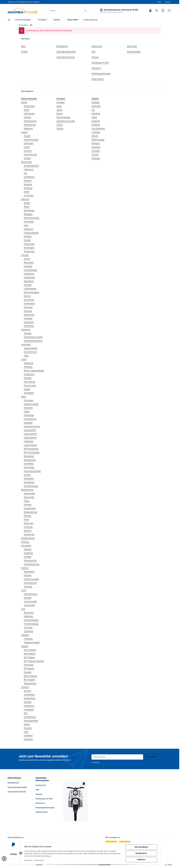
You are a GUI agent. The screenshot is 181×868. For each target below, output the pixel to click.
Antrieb (24, 102)
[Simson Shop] (23, 10)
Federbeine (26, 330)
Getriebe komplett (31, 404)
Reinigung (96, 143)
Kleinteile (28, 181)
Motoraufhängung (31, 292)
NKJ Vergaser (29, 680)
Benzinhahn (29, 613)
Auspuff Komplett (31, 140)
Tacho (24, 590)
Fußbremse (29, 169)
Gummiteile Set (30, 352)
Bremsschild (29, 497)
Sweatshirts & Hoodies (66, 121)
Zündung (25, 687)
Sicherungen (29, 248)
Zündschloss (29, 251)
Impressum (29, 860)
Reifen (27, 519)
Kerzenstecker (30, 698)
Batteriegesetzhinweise (45, 808)
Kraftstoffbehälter (31, 620)
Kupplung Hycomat (32, 426)
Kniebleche (28, 553)
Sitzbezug (28, 587)
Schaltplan (96, 147)
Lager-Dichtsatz (30, 445)
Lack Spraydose (98, 128)
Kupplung (28, 184)
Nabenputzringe (30, 512)
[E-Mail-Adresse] (117, 757)
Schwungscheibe (31, 721)
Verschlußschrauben (32, 471)
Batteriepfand (13, 783)
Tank (23, 609)
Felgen (27, 501)
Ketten (27, 110)
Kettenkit (28, 117)
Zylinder (27, 475)
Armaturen (28, 367)
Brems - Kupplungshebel (34, 371)
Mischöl (95, 136)
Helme (94, 117)
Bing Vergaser (30, 654)
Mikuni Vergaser (31, 676)
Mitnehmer (28, 128)
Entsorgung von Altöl (44, 799)
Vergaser (25, 646)
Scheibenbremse (28, 538)
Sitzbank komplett (31, 579)
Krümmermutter (30, 155)
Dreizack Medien (105, 865)
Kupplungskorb (30, 438)
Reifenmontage (98, 140)
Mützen (59, 114)
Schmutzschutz (30, 560)
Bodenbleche (29, 572)
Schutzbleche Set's (32, 564)
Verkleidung (29, 326)
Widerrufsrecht (42, 812)
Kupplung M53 (30, 430)
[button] (150, 10)
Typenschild (29, 322)
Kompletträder (30, 508)
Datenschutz (39, 860)
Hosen (59, 106)
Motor (24, 397)
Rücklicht (28, 236)
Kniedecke (96, 125)
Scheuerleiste (29, 303)
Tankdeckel (29, 631)
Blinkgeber (28, 214)
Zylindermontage (31, 486)
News (159, 2)
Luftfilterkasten (30, 289)
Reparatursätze (30, 683)
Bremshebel (29, 263)
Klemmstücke (29, 382)
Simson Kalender (63, 117)
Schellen (27, 158)
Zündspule (28, 739)
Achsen (27, 259)
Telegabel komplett (32, 642)
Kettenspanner (30, 125)
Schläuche (28, 527)
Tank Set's (28, 627)
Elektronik (25, 199)
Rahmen (27, 296)
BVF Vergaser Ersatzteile (34, 661)
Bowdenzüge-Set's (31, 166)
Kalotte (27, 147)
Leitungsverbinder (31, 233)
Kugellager (28, 423)
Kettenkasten (29, 114)
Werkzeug (96, 158)
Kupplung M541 (30, 434)
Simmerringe (29, 467)
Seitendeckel (29, 315)
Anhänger (96, 102)
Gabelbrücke (29, 274)
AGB (37, 790)
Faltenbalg (28, 639)
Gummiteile (26, 344)
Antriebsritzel (29, 106)
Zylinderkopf (29, 482)
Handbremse (29, 177)
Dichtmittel (96, 106)
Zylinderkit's (29, 479)
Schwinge (28, 311)
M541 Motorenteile (32, 452)
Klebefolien (28, 616)
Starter (27, 192)
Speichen (28, 531)
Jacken (59, 110)
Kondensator (29, 706)
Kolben (27, 411)
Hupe (26, 225)
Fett (93, 110)
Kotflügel (28, 557)
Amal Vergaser (30, 650)
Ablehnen (141, 860)
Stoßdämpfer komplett (33, 337)
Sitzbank (25, 568)
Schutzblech (26, 546)
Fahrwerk (25, 255)
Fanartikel (60, 102)
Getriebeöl (96, 114)
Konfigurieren (141, 853)
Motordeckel (29, 456)
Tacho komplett (30, 601)
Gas (26, 173)
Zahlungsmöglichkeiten (17, 787)
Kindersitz (96, 121)
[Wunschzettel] (163, 10)
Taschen (60, 128)
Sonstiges (96, 151)
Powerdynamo (30, 717)
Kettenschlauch (30, 121)
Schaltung (28, 188)
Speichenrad (29, 534)
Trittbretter (28, 318)
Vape (26, 732)
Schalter (27, 240)
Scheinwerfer (29, 244)
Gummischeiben (31, 348)
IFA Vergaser (29, 668)
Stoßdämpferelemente (33, 341)
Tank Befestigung (31, 624)
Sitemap (39, 794)
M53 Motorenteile (31, 449)
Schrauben (28, 307)
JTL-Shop (168, 865)
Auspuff (24, 132)
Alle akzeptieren (141, 847)
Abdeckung (28, 363)
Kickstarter (28, 408)
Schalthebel (29, 464)
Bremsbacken (29, 493)
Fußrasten (28, 266)
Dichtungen (29, 143)
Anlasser (27, 691)
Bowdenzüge (26, 162)
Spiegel (27, 389)
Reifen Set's (29, 523)
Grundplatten (29, 695)
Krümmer (28, 151)
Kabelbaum (29, 229)
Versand (39, 865)
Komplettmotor (30, 419)
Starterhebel (29, 393)
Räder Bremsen (27, 490)
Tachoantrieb (29, 605)
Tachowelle (29, 195)
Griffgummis (29, 374)
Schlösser (25, 542)
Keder (26, 356)
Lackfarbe (96, 132)
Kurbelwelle (29, 441)
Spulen (27, 724)
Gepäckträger (29, 277)
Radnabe (28, 516)
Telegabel (25, 635)
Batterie (27, 203)
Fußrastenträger (30, 270)
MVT (26, 713)
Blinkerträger (29, 210)
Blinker (27, 207)
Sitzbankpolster (30, 583)
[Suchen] (65, 10)
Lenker (24, 359)
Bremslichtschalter (32, 218)
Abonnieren (152, 757)
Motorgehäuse (30, 460)
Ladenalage (29, 709)
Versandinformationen (17, 792)
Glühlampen (29, 222)
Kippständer (29, 281)
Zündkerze (28, 735)
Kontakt (167, 2)
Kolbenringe (29, 415)
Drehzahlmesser (31, 594)
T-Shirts (59, 125)
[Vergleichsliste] (157, 10)
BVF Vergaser (29, 657)
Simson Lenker (30, 385)
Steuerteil (28, 728)
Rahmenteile (29, 300)
